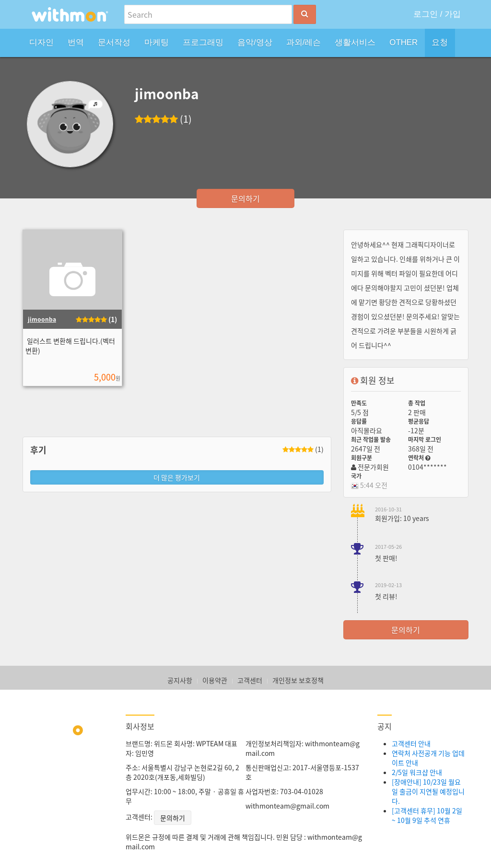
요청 (440, 42)
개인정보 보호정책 (298, 680)
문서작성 (114, 42)
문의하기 (245, 198)
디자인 (41, 42)
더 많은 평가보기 (177, 477)
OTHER (403, 42)
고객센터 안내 (411, 743)
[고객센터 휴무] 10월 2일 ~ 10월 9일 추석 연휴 (427, 815)
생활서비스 (355, 42)
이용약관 (215, 680)
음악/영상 (255, 42)
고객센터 (250, 680)
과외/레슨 (304, 42)
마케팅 (157, 42)
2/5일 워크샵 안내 (417, 772)
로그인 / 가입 (437, 14)
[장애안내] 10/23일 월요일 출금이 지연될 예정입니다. (428, 791)
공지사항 (180, 680)
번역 (76, 42)
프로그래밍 (203, 42)
